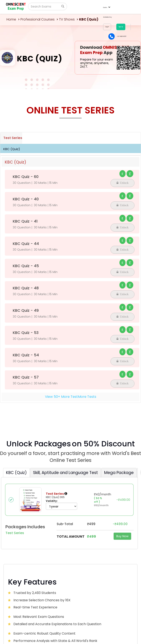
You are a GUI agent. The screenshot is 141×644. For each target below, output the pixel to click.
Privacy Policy (115, 635)
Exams (107, 8)
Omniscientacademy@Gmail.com (38, 548)
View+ (71, 397)
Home (11, 19)
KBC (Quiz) (12, 149)
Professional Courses (38, 19)
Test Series (13, 138)
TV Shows (67, 19)
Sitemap (130, 635)
